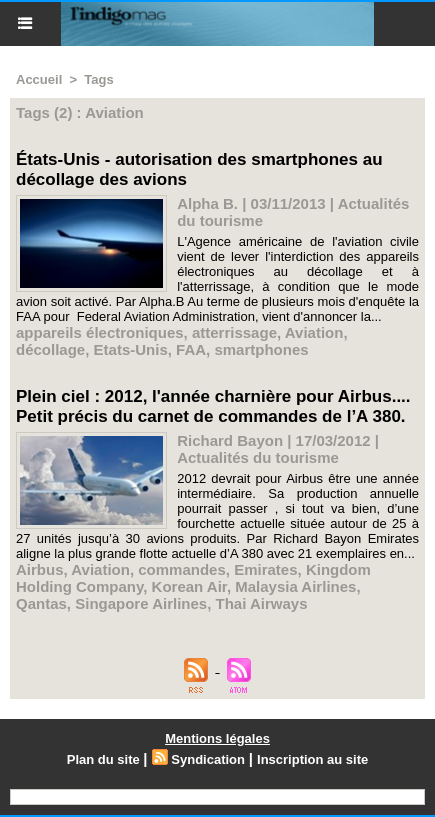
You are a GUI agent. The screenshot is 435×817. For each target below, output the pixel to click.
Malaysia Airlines (295, 586)
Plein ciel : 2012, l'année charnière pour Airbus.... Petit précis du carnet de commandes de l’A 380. (213, 406)
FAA (191, 349)
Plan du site (103, 759)
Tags (98, 79)
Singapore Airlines (141, 603)
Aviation (314, 332)
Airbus (40, 569)
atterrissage (234, 332)
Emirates (265, 569)
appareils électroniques (100, 332)
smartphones (261, 349)
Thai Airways (262, 603)
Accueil (39, 79)
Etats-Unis (131, 349)
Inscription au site (312, 759)
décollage (50, 349)
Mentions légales (217, 738)
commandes (182, 569)
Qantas (41, 603)
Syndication (208, 759)
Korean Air (189, 586)
